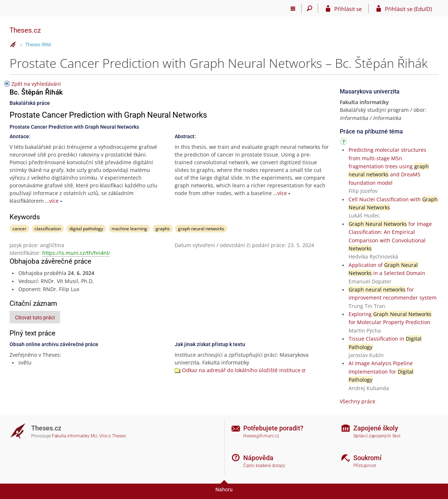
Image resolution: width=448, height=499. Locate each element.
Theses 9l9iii (38, 44)
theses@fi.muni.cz (261, 436)
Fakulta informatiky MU (74, 436)
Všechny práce (358, 401)
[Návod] (345, 143)
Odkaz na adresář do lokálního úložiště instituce (241, 370)
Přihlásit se (348, 9)
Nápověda (258, 458)
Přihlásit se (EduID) (408, 9)
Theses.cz (25, 30)
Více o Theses (112, 436)
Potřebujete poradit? (273, 428)
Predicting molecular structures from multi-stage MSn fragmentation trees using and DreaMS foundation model (389, 166)
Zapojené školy (376, 428)
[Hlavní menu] (293, 8)
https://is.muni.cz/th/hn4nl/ (76, 253)
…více (52, 201)
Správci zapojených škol (377, 436)
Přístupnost (365, 466)
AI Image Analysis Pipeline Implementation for (381, 371)
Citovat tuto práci (35, 318)
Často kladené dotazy (264, 466)
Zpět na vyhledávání (36, 84)
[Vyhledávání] (310, 8)
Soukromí (367, 458)
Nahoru (224, 489)
